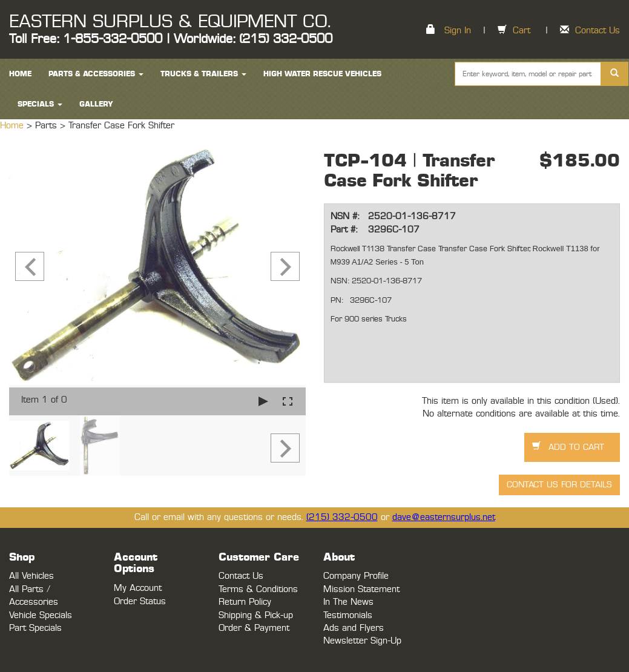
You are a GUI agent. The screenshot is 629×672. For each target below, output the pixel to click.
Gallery (96, 104)
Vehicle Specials (41, 615)
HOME (20, 74)
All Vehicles (31, 576)
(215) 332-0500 (342, 517)
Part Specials (35, 628)
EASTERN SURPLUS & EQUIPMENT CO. (170, 22)
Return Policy (245, 602)
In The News (348, 602)
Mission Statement (361, 589)
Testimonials (348, 615)
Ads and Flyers (354, 628)
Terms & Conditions (258, 589)
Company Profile (356, 576)
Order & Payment (254, 628)
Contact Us (598, 31)
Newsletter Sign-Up (362, 641)
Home (13, 126)
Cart (522, 31)
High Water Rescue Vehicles (322, 74)
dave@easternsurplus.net (444, 517)
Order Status (140, 601)
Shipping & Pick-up (256, 615)
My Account (138, 588)
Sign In (458, 31)
